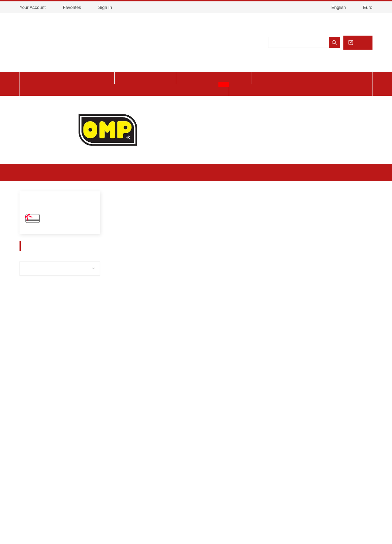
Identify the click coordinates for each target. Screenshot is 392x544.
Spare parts (40, 279)
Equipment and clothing (53, 307)
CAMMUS (36, 363)
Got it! (329, 529)
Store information (285, 441)
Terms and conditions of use (75, 464)
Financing (53, 485)
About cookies (269, 529)
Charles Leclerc (44, 321)
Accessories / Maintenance (56, 293)
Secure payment (61, 474)
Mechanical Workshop (50, 349)
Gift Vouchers (59, 231)
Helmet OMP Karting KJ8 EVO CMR (146, 349)
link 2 (155, 453)
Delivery (52, 442)
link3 (154, 464)
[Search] (303, 48)
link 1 (155, 442)
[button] (116, 226)
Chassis (35, 335)
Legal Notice (57, 453)
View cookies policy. (215, 18)
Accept (248, 18)
